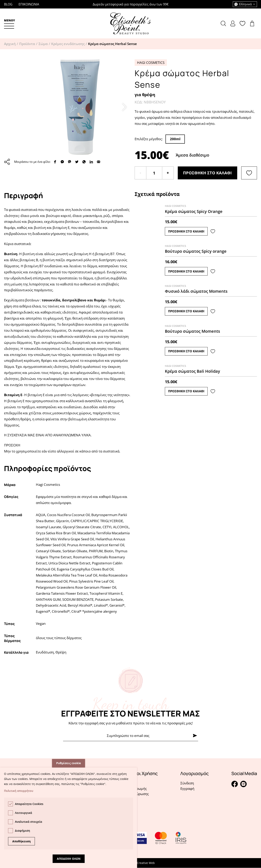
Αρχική (10, 44)
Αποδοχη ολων (69, 859)
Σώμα (43, 44)
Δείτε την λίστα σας (243, 23)
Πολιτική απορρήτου (19, 791)
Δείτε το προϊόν (196, 220)
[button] (9, 24)
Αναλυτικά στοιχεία (29, 822)
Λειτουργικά (23, 813)
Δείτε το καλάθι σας (253, 23)
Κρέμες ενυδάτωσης (68, 44)
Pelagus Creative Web (140, 863)
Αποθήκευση (21, 841)
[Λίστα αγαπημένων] (249, 173)
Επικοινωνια (29, 4)
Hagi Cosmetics (151, 63)
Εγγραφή (187, 789)
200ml (175, 139)
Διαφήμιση (22, 831)
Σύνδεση (187, 783)
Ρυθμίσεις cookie (69, 763)
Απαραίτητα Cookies (29, 804)
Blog (8, 4)
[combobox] (245, 4)
